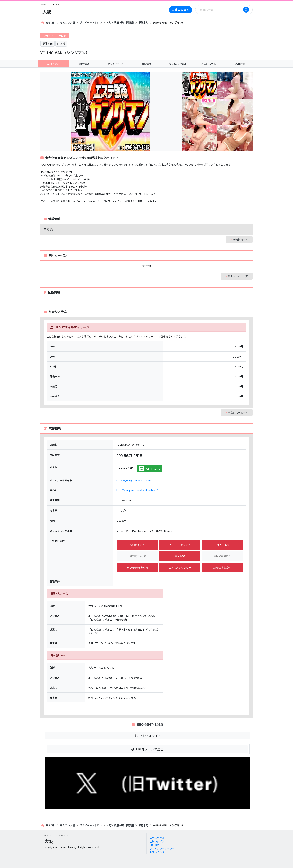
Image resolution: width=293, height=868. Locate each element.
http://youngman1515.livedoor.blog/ (137, 490)
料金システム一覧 (237, 412)
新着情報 (84, 64)
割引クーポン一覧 (237, 276)
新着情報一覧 (239, 239)
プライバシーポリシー (162, 849)
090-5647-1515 (147, 724)
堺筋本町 (143, 22)
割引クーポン (115, 64)
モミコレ (48, 22)
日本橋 (61, 44)
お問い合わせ (157, 852)
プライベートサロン (91, 22)
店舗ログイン (157, 841)
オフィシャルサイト (147, 736)
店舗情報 (240, 64)
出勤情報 (146, 64)
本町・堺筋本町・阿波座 (120, 22)
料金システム (209, 64)
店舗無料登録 (180, 10)
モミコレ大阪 (67, 22)
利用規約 (155, 845)
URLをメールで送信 (147, 749)
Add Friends (150, 468)
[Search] (220, 10)
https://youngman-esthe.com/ (134, 480)
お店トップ (53, 64)
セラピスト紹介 (178, 64)
